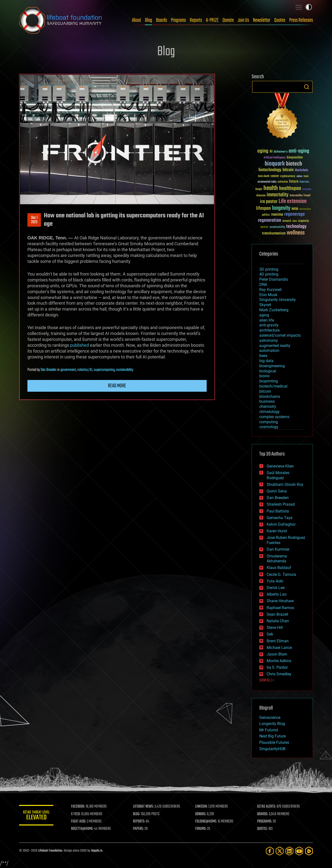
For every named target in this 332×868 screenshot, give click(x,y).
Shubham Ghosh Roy (285, 484)
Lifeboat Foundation (50, 851)
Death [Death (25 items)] (306, 176)
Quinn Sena (277, 491)
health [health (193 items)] (271, 188)
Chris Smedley (279, 674)
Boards (161, 20)
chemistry (268, 406)
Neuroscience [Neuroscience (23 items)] (305, 209)
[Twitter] (280, 851)
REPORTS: (139, 822)
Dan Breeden (49, 370)
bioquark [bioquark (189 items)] (275, 164)
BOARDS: (263, 814)
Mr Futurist (269, 730)
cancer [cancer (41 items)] (275, 176)
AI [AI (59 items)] (271, 152)
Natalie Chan (278, 621)
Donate (228, 20)
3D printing (269, 269)
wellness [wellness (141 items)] (296, 233)
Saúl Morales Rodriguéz (278, 475)
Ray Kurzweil (270, 290)
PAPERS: (138, 829)
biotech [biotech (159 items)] (294, 164)
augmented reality (275, 346)
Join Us (243, 20)
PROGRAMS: (265, 822)
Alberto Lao (277, 594)
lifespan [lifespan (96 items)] (263, 208)
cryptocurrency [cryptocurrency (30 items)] (288, 176)
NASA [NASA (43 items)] (295, 209)
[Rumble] (309, 851)
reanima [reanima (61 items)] (277, 215)
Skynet (265, 305)
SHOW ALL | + (267, 680)
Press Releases (301, 20)
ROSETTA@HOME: (82, 829)
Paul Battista (278, 511)
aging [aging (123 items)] (263, 151)
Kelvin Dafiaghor (281, 524)
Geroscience (270, 718)
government (68, 370)
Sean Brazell (277, 614)
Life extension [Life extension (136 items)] (293, 201)
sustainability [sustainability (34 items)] (277, 227)
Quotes (280, 20)
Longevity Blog (272, 724)
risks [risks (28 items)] (295, 221)
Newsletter (262, 20)
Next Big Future (273, 736)
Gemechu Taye (279, 518)
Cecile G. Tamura (281, 574)
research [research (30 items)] (287, 221)
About (136, 20)
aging (264, 315)
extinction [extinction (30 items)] (283, 182)
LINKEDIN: (201, 807)
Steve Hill (275, 628)
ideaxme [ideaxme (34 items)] (261, 196)
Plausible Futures (274, 742)
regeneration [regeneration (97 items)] (269, 220)
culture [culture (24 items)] (299, 176)
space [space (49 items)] (264, 227)
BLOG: (136, 814)
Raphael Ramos (280, 608)
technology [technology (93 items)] (296, 227)
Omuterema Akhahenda (277, 559)
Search (307, 87)
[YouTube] (299, 851)
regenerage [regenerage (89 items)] (295, 214)
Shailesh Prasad (281, 504)
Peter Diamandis (274, 279)
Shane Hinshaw (280, 601)
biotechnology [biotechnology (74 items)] (270, 170)
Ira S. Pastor (277, 667)
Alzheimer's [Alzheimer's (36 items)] (281, 152)
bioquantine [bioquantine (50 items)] (295, 157)
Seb (270, 634)
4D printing (269, 274)
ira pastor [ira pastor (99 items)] (269, 202)
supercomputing (104, 370)
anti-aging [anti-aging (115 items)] (299, 151)
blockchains (270, 396)
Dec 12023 (34, 220)
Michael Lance (279, 648)
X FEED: (76, 814)
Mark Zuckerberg (274, 310)
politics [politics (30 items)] (266, 215)
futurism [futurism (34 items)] (304, 182)
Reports (196, 20)
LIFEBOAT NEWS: (143, 807)
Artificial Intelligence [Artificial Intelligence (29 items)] (275, 158)
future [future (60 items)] (294, 182)
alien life (267, 320)
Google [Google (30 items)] (259, 189)
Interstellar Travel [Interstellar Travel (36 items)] (300, 196)
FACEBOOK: (78, 807)
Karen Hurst (277, 531)
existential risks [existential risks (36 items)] (267, 182)
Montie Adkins (279, 661)
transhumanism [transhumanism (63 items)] (274, 233)
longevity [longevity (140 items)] (281, 208)
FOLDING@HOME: (206, 822)
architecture (269, 330)
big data (266, 361)
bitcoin (265, 391)
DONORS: (201, 814)
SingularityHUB (272, 749)
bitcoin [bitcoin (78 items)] (288, 170)
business (267, 401)
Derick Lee (276, 588)
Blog (148, 20)
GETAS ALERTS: (267, 807)
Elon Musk (268, 295)
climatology (269, 412)
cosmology (269, 427)
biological (268, 371)
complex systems (274, 417)
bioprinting (269, 381)
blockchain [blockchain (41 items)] (301, 170)
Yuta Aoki (275, 581)
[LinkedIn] (289, 851)
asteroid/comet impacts (280, 335)
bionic (265, 376)
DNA (263, 284)
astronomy (269, 340)
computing (269, 422)
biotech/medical (273, 386)
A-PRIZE (212, 20)
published (79, 345)
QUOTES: (262, 829)
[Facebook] (270, 851)
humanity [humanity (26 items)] (307, 189)
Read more (117, 386)
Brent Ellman (278, 641)
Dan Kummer (278, 549)
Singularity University (278, 300)
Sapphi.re (97, 851)
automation (269, 351)
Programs (178, 20)
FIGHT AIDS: (79, 822)
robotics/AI (85, 370)
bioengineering (272, 366)
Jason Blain (277, 654)
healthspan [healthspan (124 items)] (290, 189)
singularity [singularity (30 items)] (303, 221)
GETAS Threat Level (36, 816)
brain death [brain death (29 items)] (264, 176)
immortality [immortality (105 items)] (278, 195)
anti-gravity (269, 325)
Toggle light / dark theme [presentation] (309, 7)
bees (263, 356)
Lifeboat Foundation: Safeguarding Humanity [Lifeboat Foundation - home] (61, 20)
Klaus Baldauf (279, 568)
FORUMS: (201, 829)
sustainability (125, 370)
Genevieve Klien (280, 466)
